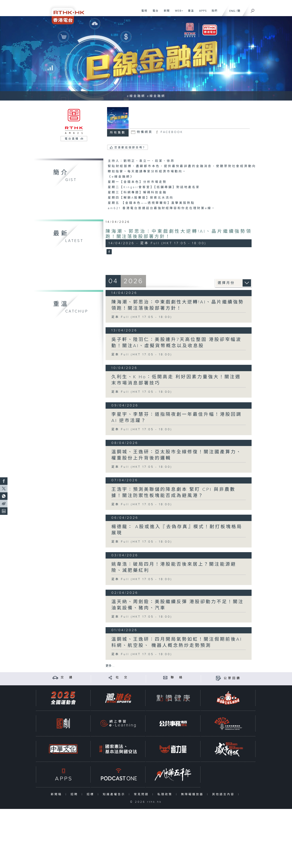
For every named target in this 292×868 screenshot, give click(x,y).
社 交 (122, 678)
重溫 (190, 13)
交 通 (67, 678)
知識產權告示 (115, 794)
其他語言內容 (224, 794)
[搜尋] (253, 10)
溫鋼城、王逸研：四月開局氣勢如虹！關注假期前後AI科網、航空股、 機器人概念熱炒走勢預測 (177, 642)
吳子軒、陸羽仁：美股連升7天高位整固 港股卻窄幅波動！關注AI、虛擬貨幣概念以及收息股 (176, 343)
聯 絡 (177, 678)
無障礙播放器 (193, 794)
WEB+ (178, 13)
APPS (202, 13)
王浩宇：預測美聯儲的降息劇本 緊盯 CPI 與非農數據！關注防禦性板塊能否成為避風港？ (173, 493)
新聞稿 (57, 794)
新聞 (165, 13)
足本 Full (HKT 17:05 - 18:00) (142, 317)
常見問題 (142, 794)
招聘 (75, 794)
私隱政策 (166, 794)
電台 (154, 13)
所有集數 (118, 133)
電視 (143, 13)
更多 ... (110, 666)
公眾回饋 (232, 678)
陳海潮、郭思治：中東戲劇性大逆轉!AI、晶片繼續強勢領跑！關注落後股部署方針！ (178, 305)
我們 (213, 13)
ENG (232, 11)
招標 (91, 794)
